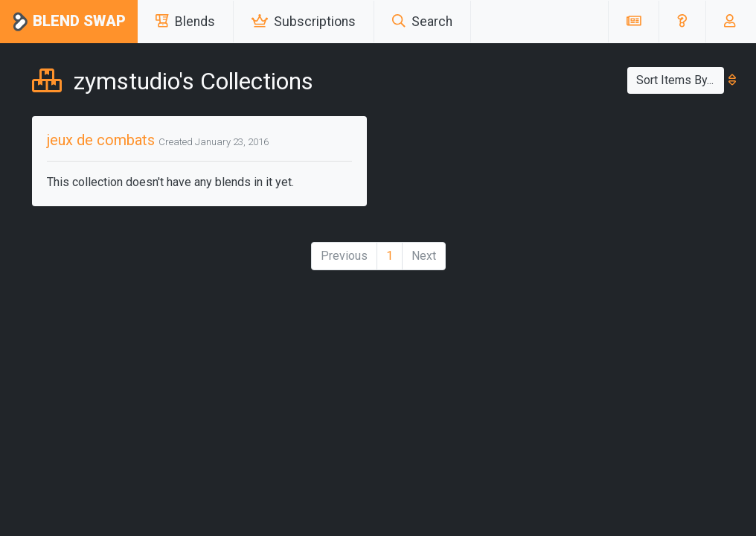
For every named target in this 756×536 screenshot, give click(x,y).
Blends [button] (185, 22)
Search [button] (422, 22)
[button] (682, 22)
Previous (344, 256)
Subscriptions (304, 22)
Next (424, 256)
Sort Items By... (680, 80)
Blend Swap (69, 22)
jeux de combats (101, 140)
